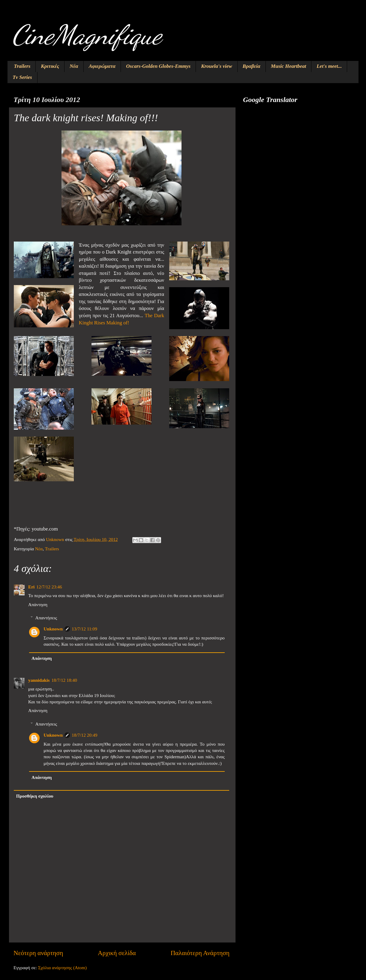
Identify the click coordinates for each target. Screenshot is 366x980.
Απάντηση (38, 604)
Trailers (22, 66)
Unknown (53, 629)
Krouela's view (216, 66)
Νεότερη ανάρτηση (38, 953)
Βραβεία (252, 66)
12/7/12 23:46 (49, 587)
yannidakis (39, 680)
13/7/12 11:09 (84, 629)
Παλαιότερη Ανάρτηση (200, 953)
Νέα (74, 66)
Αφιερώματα (102, 66)
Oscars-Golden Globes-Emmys (158, 66)
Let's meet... (329, 66)
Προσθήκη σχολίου (35, 796)
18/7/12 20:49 (84, 735)
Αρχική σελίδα (117, 953)
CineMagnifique (87, 35)
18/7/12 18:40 (64, 680)
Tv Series (22, 77)
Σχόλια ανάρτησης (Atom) (62, 968)
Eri (31, 587)
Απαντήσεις (46, 618)
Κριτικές (50, 66)
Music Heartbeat (289, 66)
